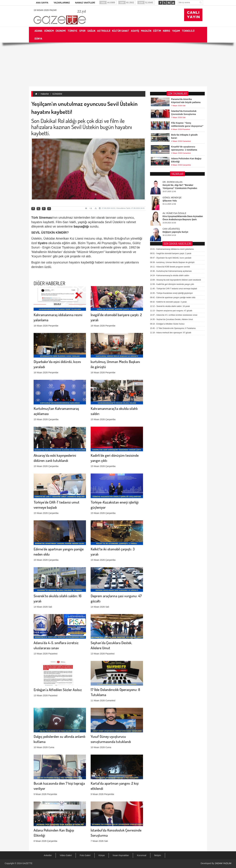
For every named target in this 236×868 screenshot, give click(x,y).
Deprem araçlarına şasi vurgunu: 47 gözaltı (171, 221)
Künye (102, 855)
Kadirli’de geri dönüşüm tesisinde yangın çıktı (172, 195)
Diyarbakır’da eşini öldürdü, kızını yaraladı (171, 169)
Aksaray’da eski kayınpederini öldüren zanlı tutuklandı (176, 191)
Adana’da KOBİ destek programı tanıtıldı (170, 178)
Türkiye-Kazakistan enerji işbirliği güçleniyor (171, 204)
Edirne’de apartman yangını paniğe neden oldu (173, 208)
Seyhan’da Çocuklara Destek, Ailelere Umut (171, 230)
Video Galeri (66, 855)
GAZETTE (27, 863)
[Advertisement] (118, 64)
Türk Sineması (42, 218)
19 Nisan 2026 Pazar (45, 10)
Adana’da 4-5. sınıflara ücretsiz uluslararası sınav (174, 226)
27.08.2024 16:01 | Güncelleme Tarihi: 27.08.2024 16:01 (122, 208)
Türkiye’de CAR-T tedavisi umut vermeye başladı (174, 199)
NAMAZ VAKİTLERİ (85, 3)
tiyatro (43, 243)
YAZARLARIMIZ (62, 3)
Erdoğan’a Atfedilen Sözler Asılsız (58, 655)
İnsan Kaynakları (121, 855)
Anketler (48, 855)
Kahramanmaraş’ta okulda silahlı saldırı (170, 186)
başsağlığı (81, 226)
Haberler (45, 94)
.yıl (82, 11)
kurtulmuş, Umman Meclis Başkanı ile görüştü (172, 173)
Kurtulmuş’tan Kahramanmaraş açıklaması (171, 182)
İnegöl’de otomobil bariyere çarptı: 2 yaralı (171, 164)
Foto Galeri (85, 855)
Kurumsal (142, 855)
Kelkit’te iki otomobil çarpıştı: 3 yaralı (168, 213)
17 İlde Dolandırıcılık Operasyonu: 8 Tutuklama (173, 239)
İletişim (158, 855)
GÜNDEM (57, 94)
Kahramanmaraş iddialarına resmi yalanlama (172, 160)
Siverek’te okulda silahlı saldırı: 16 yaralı (170, 217)
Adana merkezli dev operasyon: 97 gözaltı (171, 243)
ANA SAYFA (42, 3)
